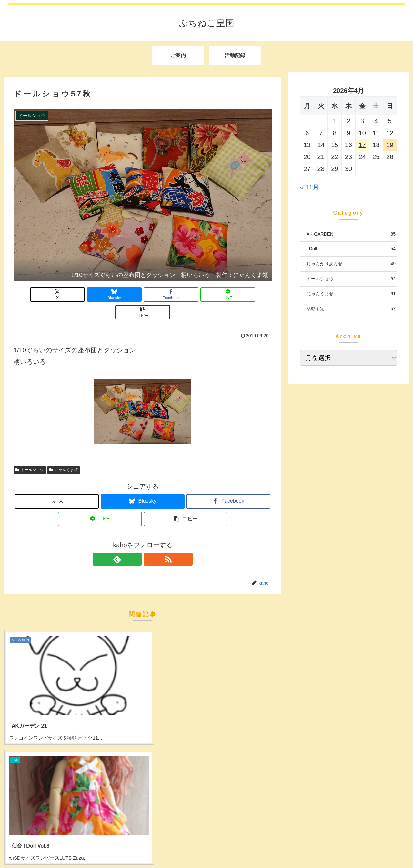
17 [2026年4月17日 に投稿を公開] (362, 145)
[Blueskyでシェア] (99, 294)
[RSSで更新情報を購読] (150, 541)
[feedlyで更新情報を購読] (135, 541)
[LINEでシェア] (186, 294)
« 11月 (310, 187)
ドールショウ (30, 452)
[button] (229, 294)
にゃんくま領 (64, 452)
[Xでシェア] (56, 294)
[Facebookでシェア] (143, 294)
